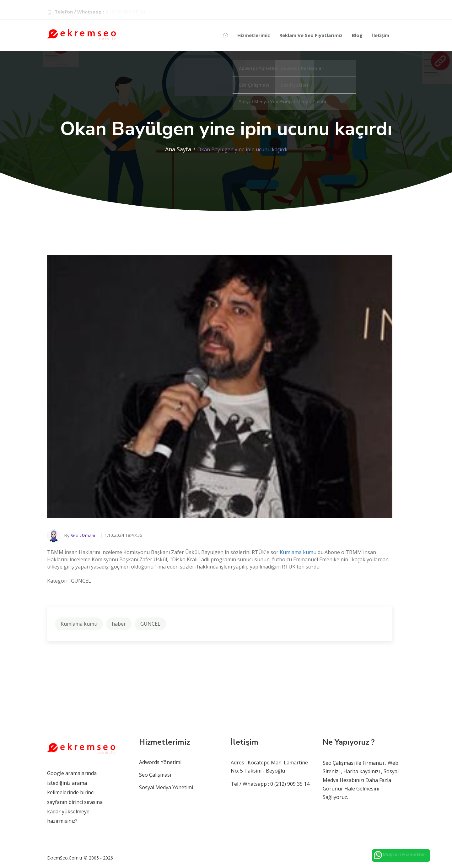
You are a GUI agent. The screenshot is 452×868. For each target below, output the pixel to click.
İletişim (381, 35)
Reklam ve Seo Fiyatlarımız (311, 35)
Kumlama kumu (298, 552)
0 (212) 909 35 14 (125, 12)
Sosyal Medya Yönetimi (166, 787)
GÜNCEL (150, 624)
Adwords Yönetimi (160, 762)
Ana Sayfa (178, 149)
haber (119, 624)
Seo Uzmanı (83, 535)
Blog (357, 35)
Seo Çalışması (155, 775)
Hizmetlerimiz (254, 35)
